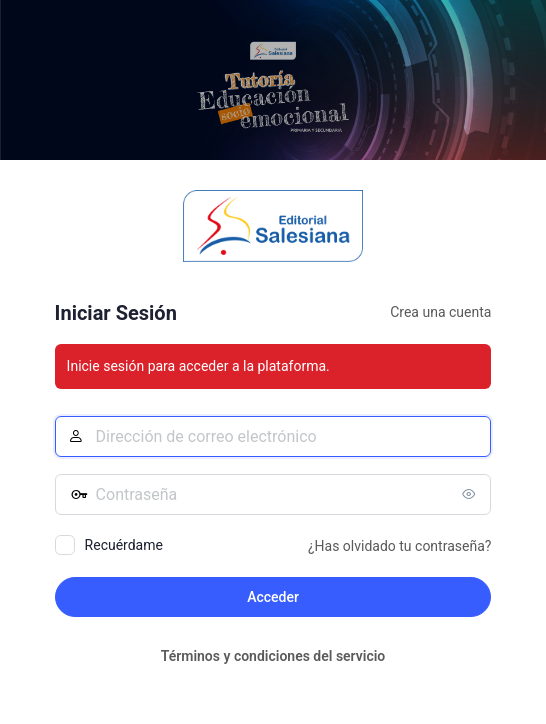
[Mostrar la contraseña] (471, 494)
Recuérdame (124, 545)
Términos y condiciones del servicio (273, 656)
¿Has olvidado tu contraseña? (399, 546)
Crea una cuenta (440, 312)
